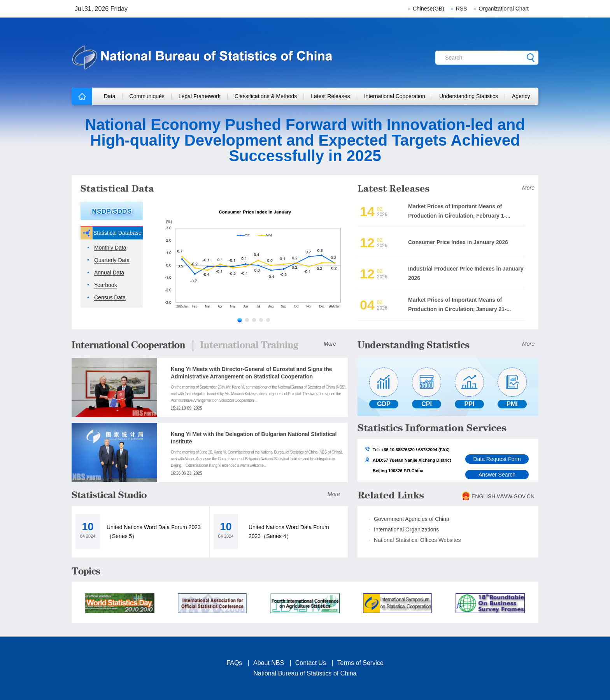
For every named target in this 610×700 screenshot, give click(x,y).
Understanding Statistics (469, 96)
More (528, 188)
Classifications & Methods (266, 96)
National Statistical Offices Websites (417, 540)
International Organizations (406, 529)
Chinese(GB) (429, 9)
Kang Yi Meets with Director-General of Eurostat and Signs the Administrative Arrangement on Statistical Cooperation (252, 373)
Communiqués (147, 96)
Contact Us (311, 663)
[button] (240, 320)
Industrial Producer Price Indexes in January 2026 (466, 273)
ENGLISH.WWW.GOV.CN (503, 496)
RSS (462, 9)
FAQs (234, 663)
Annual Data (109, 273)
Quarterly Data (112, 260)
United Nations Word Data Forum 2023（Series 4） (289, 532)
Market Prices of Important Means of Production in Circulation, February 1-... (459, 211)
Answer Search (497, 475)
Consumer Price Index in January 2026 (458, 242)
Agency (521, 96)
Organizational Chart (504, 9)
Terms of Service (360, 663)
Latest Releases (330, 96)
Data (110, 96)
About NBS (269, 663)
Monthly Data (110, 248)
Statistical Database (117, 233)
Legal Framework (200, 96)
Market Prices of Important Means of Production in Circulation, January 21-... (460, 304)
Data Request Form (497, 459)
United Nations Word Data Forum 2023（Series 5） (154, 532)
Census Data (110, 298)
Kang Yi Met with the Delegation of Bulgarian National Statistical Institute (254, 438)
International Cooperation (395, 96)
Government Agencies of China (412, 519)
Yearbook (106, 285)
